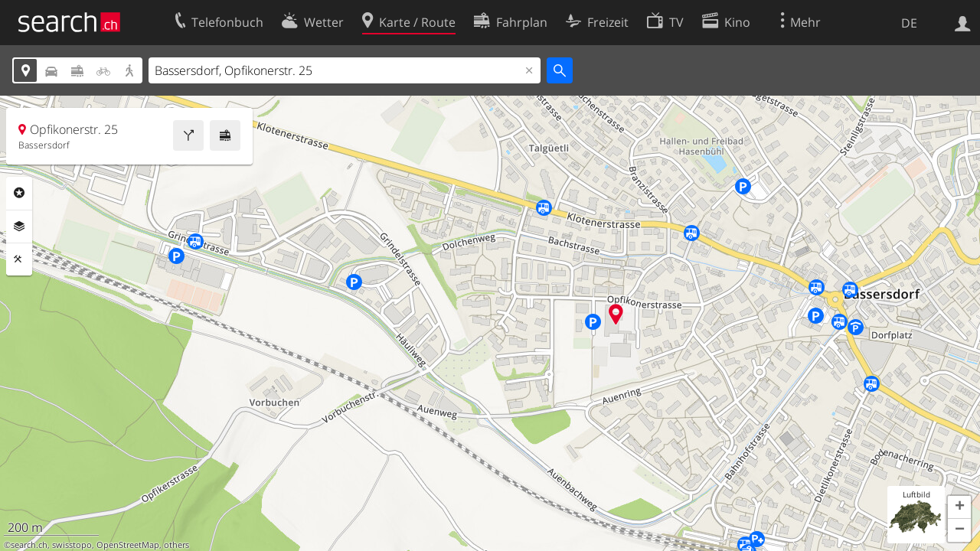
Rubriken (19, 193)
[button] (959, 507)
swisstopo (72, 545)
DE (909, 23)
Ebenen (19, 227)
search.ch (29, 545)
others (176, 545)
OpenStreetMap (128, 545)
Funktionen (19, 259)
